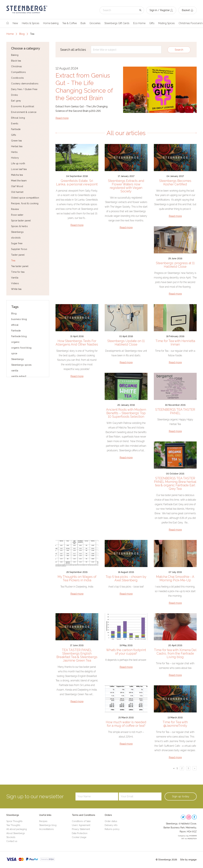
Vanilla (15, 278)
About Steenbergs (16, 833)
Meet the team (19, 181)
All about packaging (17, 829)
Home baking (51, 23)
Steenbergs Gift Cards (117, 23)
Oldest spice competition (25, 198)
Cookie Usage (79, 837)
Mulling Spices (167, 23)
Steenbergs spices (21, 365)
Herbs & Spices (31, 23)
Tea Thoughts (13, 825)
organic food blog (21, 348)
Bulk (83, 23)
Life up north (18, 163)
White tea (16, 289)
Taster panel (18, 255)
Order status (111, 821)
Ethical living (18, 118)
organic (15, 342)
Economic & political (23, 106)
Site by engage (188, 860)
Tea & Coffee (70, 23)
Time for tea (18, 272)
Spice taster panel (21, 221)
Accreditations (46, 829)
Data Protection (80, 833)
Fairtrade (16, 129)
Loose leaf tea (19, 169)
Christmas (17, 66)
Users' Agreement (81, 825)
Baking (15, 55)
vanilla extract (19, 376)
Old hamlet (17, 192)
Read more (62, 118)
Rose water (17, 215)
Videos (15, 283)
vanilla (15, 371)
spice (14, 353)
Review (15, 209)
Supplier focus (19, 249)
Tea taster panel (20, 266)
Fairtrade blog (19, 336)
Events (15, 124)
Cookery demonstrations (25, 84)
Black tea (16, 61)
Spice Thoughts (14, 821)
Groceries (95, 23)
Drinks (15, 95)
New (15, 23)
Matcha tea (17, 175)
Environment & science (24, 112)
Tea (13, 261)
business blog (19, 319)
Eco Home (139, 23)
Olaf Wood (17, 186)
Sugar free (17, 243)
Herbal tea (17, 146)
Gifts (152, 23)
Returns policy (112, 829)
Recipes (43, 821)
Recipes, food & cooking (25, 203)
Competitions (18, 72)
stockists (16, 238)
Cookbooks (18, 78)
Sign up (181, 796)
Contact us (12, 841)
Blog (22, 34)
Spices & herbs (19, 226)
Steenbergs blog (48, 825)
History (15, 158)
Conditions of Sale (81, 821)
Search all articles (73, 50)
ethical (15, 325)
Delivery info (111, 825)
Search (179, 50)
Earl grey (16, 101)
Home (10, 34)
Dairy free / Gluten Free (24, 89)
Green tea (16, 141)
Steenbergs (17, 232)
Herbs (14, 152)
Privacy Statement (81, 829)
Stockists (11, 837)
